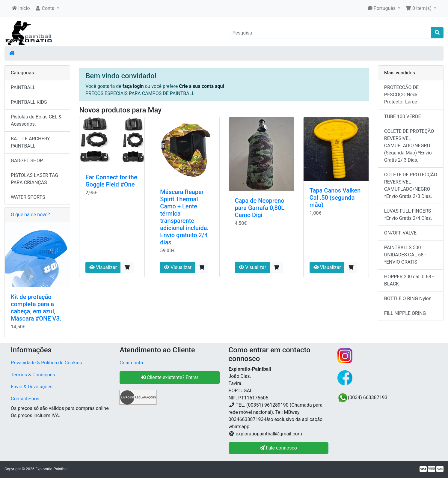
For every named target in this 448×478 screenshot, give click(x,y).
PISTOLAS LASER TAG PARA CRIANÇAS (34, 179)
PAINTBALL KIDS (29, 102)
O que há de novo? (30, 215)
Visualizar (103, 267)
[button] (47, 8)
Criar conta (131, 363)
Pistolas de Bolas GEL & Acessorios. (36, 120)
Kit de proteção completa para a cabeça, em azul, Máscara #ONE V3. (36, 308)
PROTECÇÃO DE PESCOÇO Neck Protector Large (401, 95)
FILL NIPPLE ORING (405, 313)
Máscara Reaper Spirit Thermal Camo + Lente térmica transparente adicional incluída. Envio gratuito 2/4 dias (184, 217)
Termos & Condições (33, 375)
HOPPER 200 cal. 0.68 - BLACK (409, 280)
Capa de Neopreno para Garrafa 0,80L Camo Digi (260, 208)
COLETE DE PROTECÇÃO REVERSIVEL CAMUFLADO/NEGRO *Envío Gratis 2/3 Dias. (411, 185)
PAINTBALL (23, 87)
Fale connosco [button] (278, 448)
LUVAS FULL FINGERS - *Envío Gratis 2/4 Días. (409, 215)
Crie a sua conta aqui (202, 86)
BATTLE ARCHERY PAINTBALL (30, 142)
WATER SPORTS (28, 197)
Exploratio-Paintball (52, 469)
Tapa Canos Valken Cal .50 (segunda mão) (335, 198)
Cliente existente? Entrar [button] (170, 377)
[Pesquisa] (330, 33)
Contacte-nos (25, 399)
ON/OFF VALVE (400, 233)
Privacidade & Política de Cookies (46, 363)
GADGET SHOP (27, 161)
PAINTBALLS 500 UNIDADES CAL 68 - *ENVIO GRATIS (405, 255)
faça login (134, 86)
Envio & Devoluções (32, 387)
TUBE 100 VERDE (403, 117)
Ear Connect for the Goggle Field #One (111, 181)
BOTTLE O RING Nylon (408, 299)
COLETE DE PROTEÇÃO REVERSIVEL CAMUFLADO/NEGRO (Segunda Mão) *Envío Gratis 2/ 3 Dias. (409, 146)
